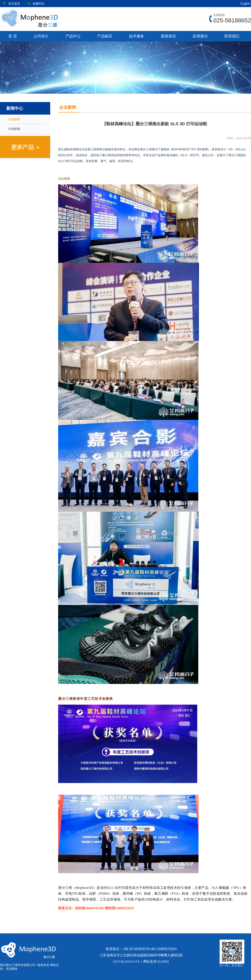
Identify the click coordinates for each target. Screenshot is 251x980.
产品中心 (73, 36)
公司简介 (41, 36)
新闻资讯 (168, 36)
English (245, 4)
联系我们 (232, 36)
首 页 (13, 36)
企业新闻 (14, 119)
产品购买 (105, 36)
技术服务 (137, 36)
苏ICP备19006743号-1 (128, 962)
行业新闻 (14, 129)
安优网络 (163, 962)
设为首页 (14, 4)
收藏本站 (38, 4)
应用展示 (200, 36)
